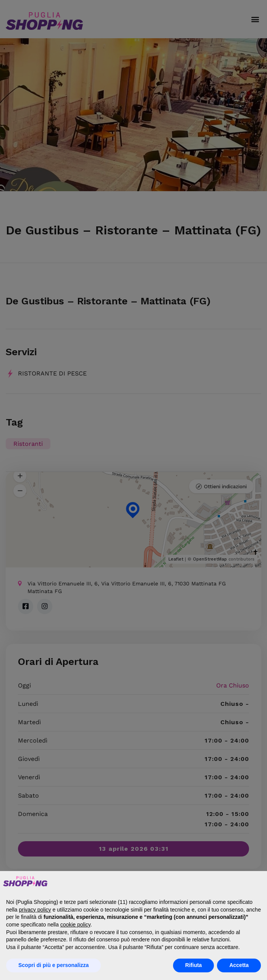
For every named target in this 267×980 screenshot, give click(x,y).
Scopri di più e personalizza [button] (53, 965)
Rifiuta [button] (194, 965)
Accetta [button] (239, 965)
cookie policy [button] (75, 925)
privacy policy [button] (35, 910)
